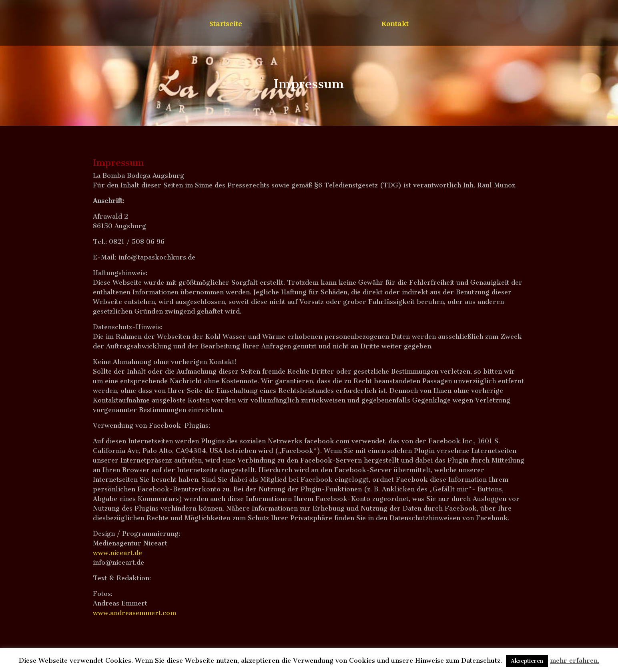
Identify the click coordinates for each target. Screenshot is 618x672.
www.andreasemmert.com (134, 613)
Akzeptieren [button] (527, 661)
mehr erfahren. (575, 661)
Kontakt (395, 24)
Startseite (226, 24)
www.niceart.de (117, 553)
